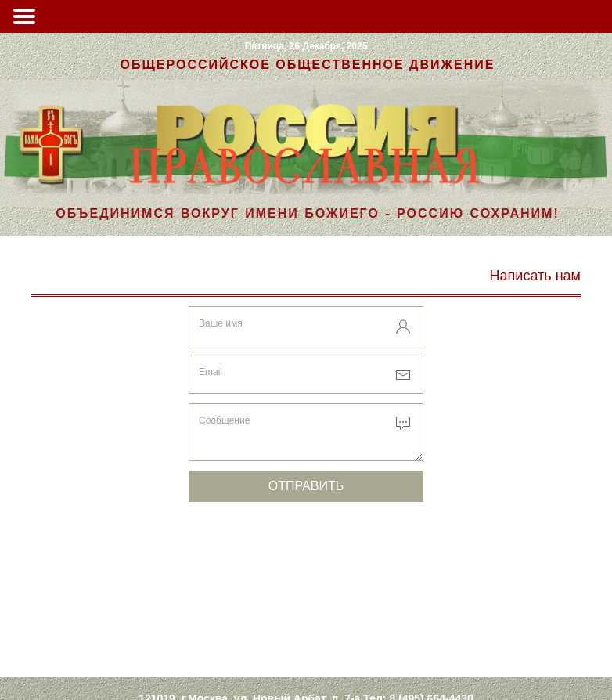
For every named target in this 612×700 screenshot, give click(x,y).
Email (211, 372)
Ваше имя (221, 323)
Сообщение (224, 420)
